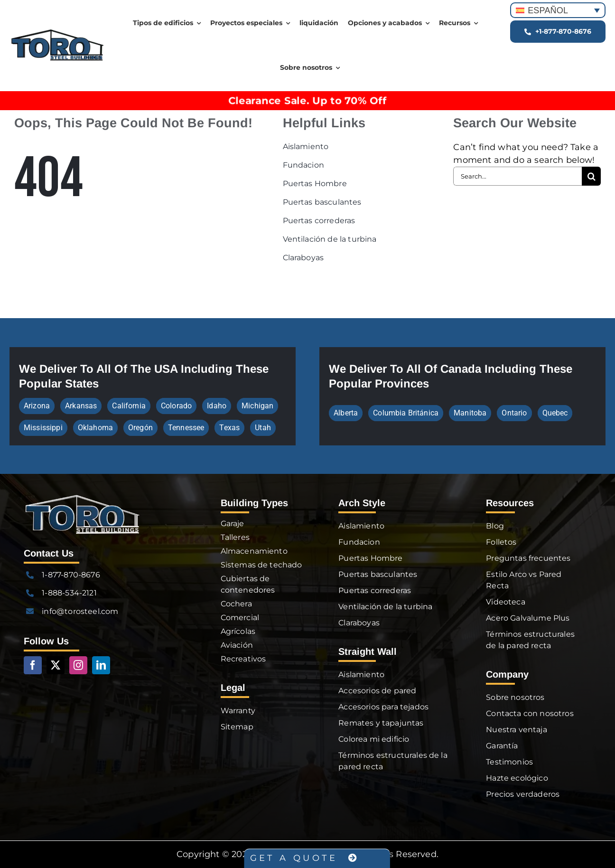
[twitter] (56, 665)
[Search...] (517, 176)
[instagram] (78, 665)
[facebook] (33, 665)
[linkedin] (101, 665)
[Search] (591, 176)
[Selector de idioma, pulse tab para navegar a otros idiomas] (558, 10)
